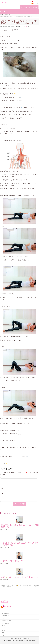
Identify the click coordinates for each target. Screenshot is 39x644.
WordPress (12, 641)
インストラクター (6, 623)
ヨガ (3, 618)
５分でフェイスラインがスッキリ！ (13, 563)
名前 (2, 490)
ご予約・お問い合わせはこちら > (29, 7)
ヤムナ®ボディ (6, 613)
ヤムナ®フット (6, 616)
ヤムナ (30, 26)
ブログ (27, 26)
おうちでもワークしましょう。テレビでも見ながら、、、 (20, 579)
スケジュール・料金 (7, 621)
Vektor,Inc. (27, 641)
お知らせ (4, 635)
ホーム (4, 611)
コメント (3, 477)
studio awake (18, 639)
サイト (2, 500)
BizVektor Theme (20, 641)
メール (2, 495)
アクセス (4, 626)
